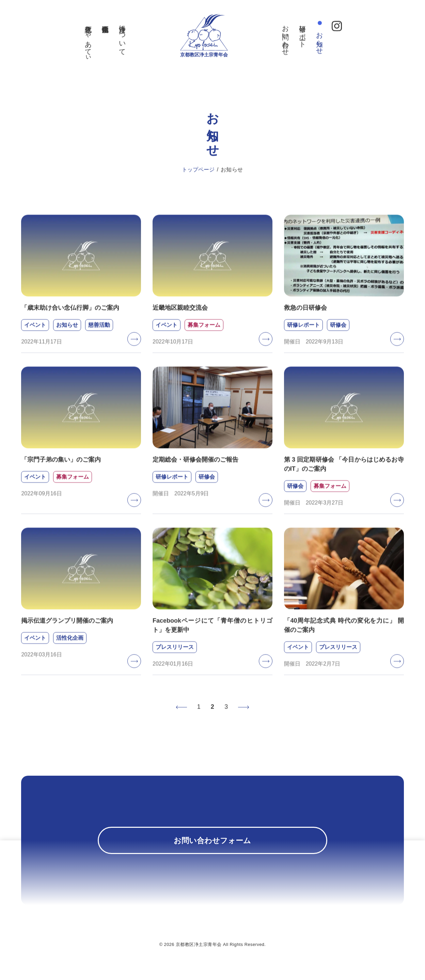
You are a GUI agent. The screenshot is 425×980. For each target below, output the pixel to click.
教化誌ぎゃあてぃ (81, 42)
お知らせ (327, 41)
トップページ (198, 175)
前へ (181, 713)
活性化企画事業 (98, 23)
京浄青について (115, 38)
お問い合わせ (293, 38)
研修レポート (310, 34)
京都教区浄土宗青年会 (204, 68)
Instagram (344, 27)
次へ (244, 713)
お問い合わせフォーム (212, 845)
